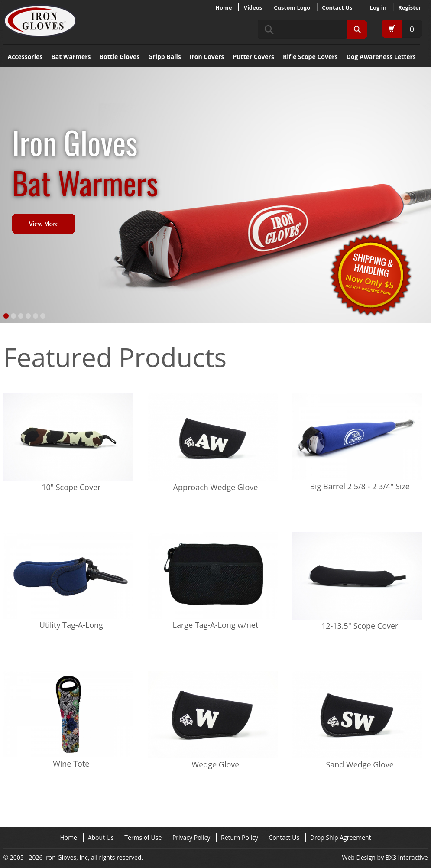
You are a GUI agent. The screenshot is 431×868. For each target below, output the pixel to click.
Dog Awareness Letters (381, 57)
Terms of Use (143, 837)
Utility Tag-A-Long (71, 625)
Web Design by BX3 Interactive (385, 857)
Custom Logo (292, 7)
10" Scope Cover (71, 487)
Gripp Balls (165, 57)
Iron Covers (207, 57)
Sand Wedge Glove (360, 764)
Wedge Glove (216, 764)
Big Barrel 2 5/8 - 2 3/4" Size (360, 486)
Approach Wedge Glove (216, 487)
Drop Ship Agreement (341, 837)
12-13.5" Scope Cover (360, 626)
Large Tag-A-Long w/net (216, 625)
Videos (253, 7)
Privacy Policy (191, 837)
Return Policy (240, 837)
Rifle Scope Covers (310, 57)
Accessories (25, 57)
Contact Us (337, 7)
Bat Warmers (71, 57)
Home (224, 7)
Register (410, 7)
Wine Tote (71, 764)
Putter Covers (253, 57)
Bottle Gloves (120, 57)
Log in (378, 7)
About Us (101, 837)
